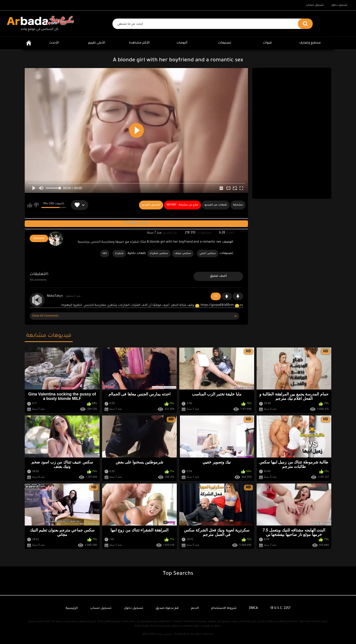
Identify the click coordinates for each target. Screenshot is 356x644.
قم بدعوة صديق (167, 608)
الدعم (195, 608)
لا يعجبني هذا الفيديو (36, 205)
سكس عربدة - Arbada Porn (173, 634)
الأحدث (54, 43)
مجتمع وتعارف (310, 43)
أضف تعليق (218, 276)
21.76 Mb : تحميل (136, 224)
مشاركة (238, 205)
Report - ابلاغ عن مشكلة (182, 205)
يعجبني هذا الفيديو (30, 205)
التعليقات (39, 274)
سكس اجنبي (208, 253)
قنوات (267, 43)
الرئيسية (29, 43)
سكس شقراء (159, 253)
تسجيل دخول (339, 5)
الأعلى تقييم (97, 43)
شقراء (119, 253)
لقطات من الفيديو (216, 205)
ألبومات (182, 43)
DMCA (253, 608)
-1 (238, 296)
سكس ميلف (183, 253)
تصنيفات (225, 43)
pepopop (39, 238)
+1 (227, 296)
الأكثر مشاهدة (139, 43)
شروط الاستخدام (224, 608)
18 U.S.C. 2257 (280, 608)
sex (105, 253)
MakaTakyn (55, 296)
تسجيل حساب (315, 5)
